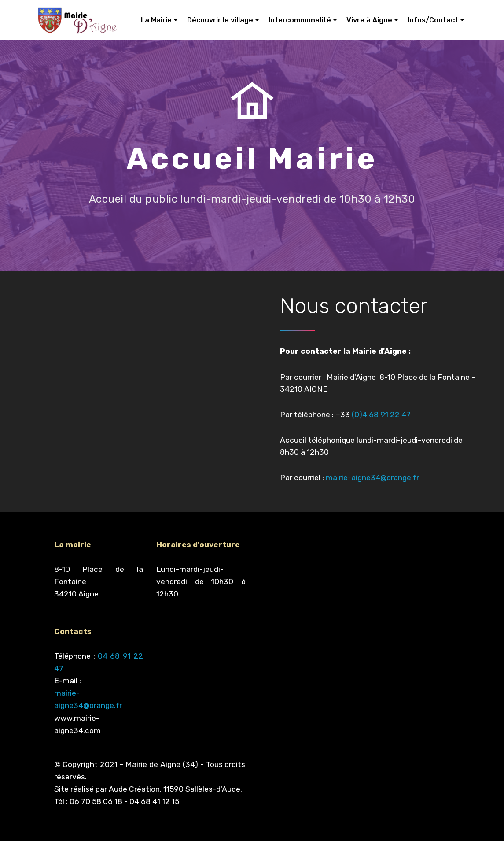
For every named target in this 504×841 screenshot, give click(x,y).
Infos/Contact (433, 20)
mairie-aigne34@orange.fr (373, 478)
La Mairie (156, 20)
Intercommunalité (300, 20)
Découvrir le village (220, 20)
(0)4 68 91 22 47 (381, 415)
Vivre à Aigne (369, 20)
